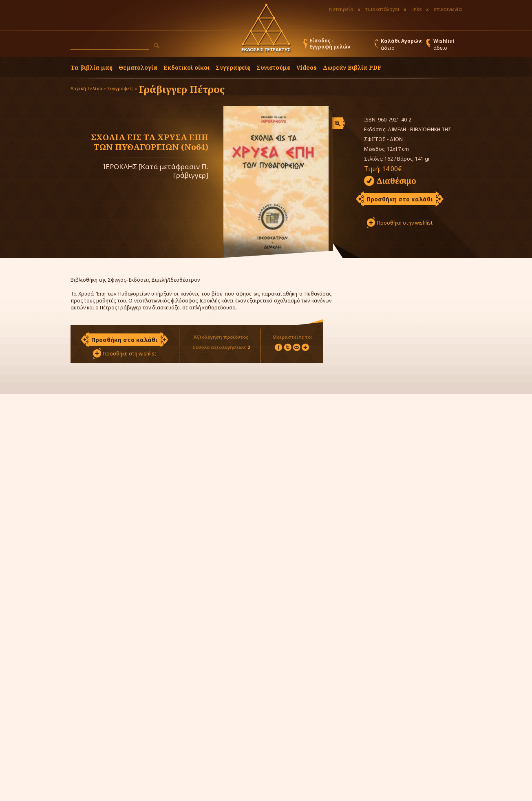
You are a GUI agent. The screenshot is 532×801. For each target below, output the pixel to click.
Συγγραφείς (120, 88)
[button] (157, 46)
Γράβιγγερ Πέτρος (182, 89)
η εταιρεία (341, 9)
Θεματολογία (138, 67)
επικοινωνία (448, 9)
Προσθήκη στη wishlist (130, 354)
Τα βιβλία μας (92, 67)
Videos (307, 67)
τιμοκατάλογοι (382, 9)
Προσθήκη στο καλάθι (400, 199)
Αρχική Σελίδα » (88, 88)
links (417, 9)
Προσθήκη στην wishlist (405, 223)
